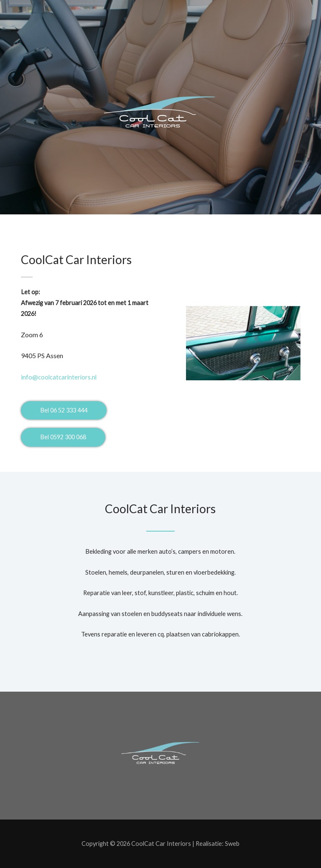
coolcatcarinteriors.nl (59, 377)
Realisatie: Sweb (218, 844)
